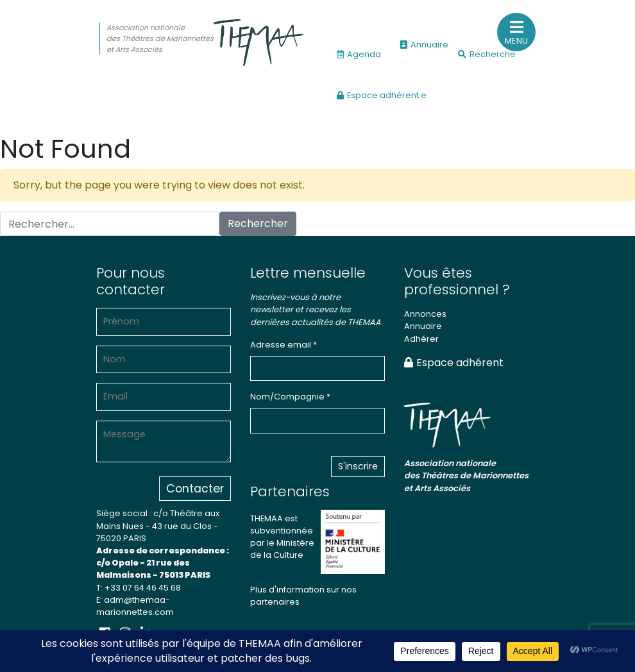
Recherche (487, 54)
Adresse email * (284, 345)
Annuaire (424, 45)
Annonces (425, 314)
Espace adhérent (454, 363)
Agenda (359, 54)
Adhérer (421, 339)
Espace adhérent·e (382, 95)
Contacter (195, 489)
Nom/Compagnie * (290, 397)
